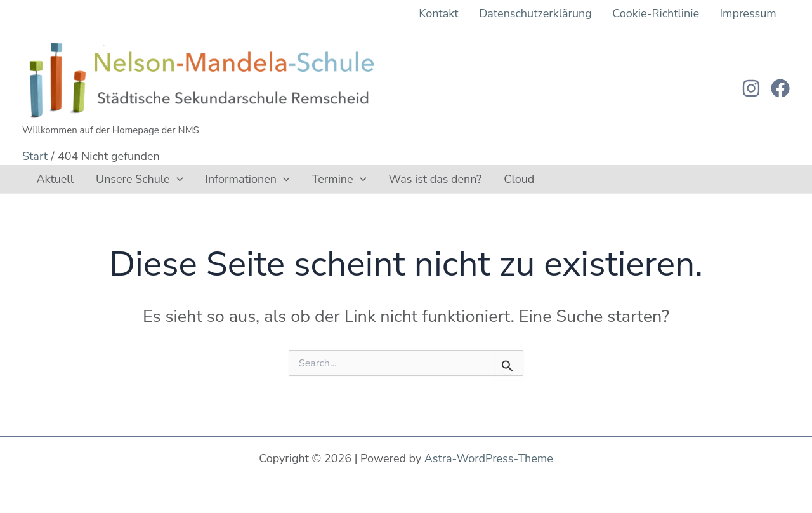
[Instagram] (751, 93)
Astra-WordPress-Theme (489, 458)
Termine (306, 189)
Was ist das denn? (392, 189)
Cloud (467, 189)
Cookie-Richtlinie (677, 16)
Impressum (755, 16)
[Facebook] (780, 93)
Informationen (224, 189)
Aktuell (50, 189)
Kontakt (488, 16)
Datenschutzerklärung (571, 16)
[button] (162, 189)
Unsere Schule (125, 189)
